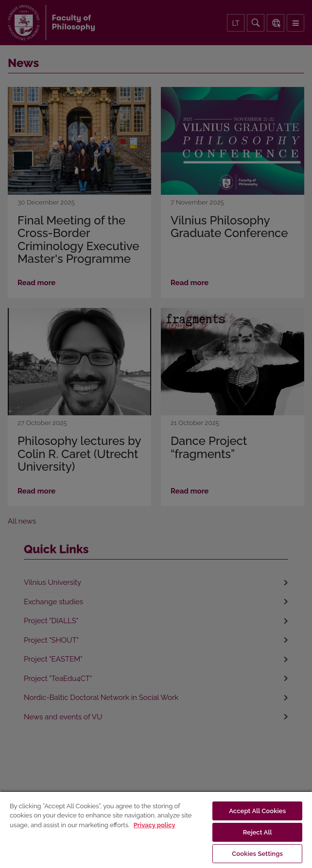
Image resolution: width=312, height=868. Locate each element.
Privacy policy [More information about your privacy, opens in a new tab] (155, 825)
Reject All (258, 832)
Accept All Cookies (257, 811)
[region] (156, 829)
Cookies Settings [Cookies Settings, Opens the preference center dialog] (257, 854)
